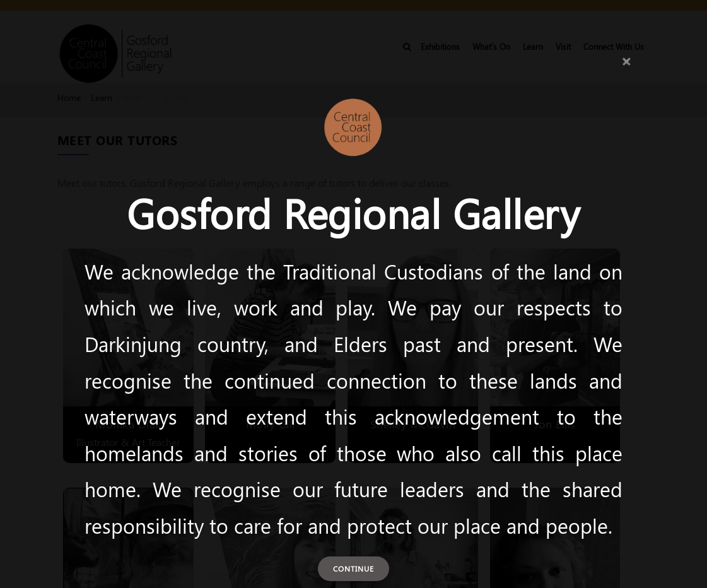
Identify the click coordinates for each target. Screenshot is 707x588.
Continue (353, 568)
